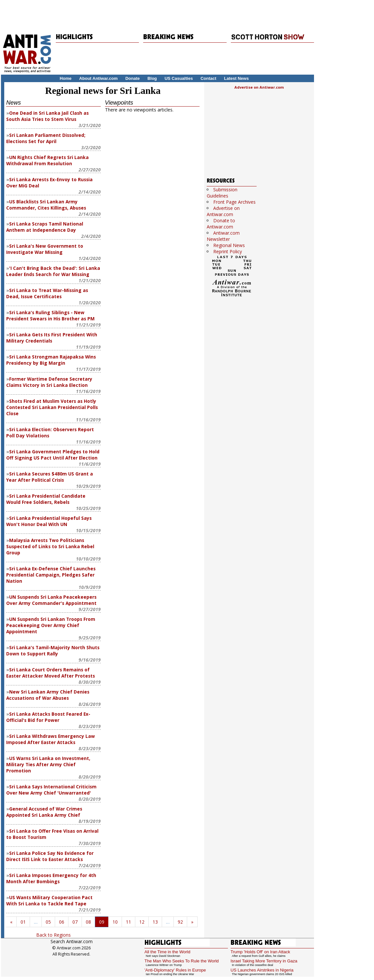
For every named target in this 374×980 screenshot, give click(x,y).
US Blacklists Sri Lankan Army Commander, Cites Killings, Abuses (46, 205)
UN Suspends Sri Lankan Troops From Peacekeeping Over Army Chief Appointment (51, 625)
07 (75, 922)
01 (23, 922)
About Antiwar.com (98, 78)
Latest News (236, 78)
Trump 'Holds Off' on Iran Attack (260, 952)
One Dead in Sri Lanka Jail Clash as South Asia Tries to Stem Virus (47, 116)
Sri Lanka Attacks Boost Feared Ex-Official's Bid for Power (48, 717)
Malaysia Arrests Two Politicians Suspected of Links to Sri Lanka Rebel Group (50, 546)
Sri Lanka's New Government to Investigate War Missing (45, 249)
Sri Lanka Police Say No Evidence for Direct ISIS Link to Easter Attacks (50, 856)
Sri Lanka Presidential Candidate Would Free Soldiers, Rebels (46, 499)
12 (142, 922)
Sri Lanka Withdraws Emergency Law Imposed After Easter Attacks (51, 739)
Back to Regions (53, 935)
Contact (208, 78)
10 (115, 922)
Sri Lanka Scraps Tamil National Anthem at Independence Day (45, 227)
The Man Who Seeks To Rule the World (182, 961)
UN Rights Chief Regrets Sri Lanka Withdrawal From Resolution (47, 160)
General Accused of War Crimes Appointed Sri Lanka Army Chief (44, 812)
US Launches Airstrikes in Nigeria (262, 970)
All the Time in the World (167, 952)
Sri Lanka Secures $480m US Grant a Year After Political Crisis (50, 477)
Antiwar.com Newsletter (223, 236)
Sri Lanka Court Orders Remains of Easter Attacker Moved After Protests (51, 673)
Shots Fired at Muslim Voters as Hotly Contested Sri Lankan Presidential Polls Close (52, 407)
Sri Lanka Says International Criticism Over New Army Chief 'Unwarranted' (51, 790)
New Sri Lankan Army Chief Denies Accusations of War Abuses (48, 695)
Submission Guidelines (222, 193)
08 (88, 922)
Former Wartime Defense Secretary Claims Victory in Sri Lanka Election (49, 382)
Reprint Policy (228, 251)
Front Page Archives (234, 202)
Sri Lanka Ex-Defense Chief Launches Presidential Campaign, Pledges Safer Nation (51, 575)
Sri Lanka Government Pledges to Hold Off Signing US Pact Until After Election (53, 455)
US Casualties (179, 78)
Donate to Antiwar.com (221, 224)
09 (102, 922)
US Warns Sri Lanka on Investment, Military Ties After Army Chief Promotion (48, 764)
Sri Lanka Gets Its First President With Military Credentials (52, 338)
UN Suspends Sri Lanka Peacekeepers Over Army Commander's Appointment (51, 600)
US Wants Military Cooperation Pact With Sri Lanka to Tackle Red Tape (49, 900)
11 (128, 922)
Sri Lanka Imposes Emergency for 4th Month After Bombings (51, 878)
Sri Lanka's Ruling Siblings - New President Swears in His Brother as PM (50, 315)
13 (155, 922)
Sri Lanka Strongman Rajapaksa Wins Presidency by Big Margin (51, 360)
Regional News (229, 245)
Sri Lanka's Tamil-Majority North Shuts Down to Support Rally (53, 651)
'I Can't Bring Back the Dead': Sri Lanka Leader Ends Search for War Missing (53, 271)
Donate (132, 78)
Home (66, 78)
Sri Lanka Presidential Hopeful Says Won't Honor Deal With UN (49, 521)
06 (62, 922)
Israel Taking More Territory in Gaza (264, 961)
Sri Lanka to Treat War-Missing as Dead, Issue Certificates (47, 293)
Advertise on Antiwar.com (259, 87)
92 (180, 922)
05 (48, 922)
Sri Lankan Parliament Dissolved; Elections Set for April (46, 138)
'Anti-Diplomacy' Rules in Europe (175, 970)
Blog (152, 78)
